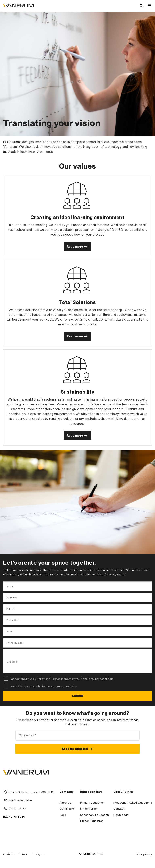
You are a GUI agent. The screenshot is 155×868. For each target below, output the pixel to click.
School (10, 609)
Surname (12, 598)
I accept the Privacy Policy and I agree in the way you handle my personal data (62, 679)
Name (10, 586)
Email (10, 631)
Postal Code (13, 620)
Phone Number (15, 643)
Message (12, 662)
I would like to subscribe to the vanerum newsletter (43, 686)
